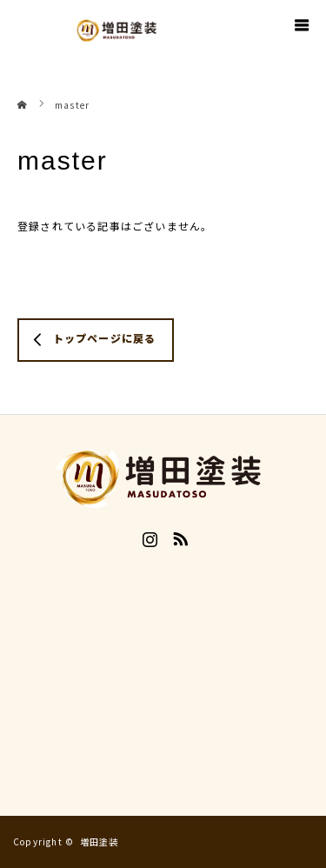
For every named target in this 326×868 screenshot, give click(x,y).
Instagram (148, 536)
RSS (178, 536)
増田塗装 (100, 841)
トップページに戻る (105, 338)
